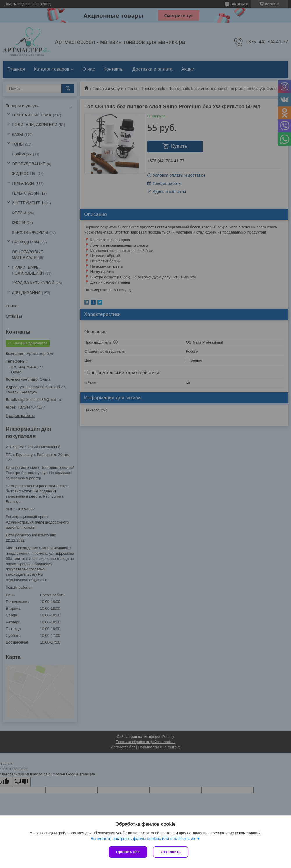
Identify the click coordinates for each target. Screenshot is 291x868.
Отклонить (171, 852)
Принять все (128, 852)
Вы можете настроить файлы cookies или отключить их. (143, 839)
